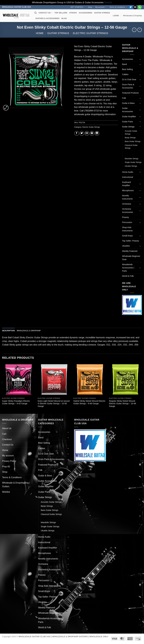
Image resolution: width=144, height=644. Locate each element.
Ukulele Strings (131, 166)
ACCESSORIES (85, 13)
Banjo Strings (130, 138)
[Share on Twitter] (82, 133)
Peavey (125, 217)
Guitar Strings (58, 33)
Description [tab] (8, 331)
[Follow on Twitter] (131, 7)
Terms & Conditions (118, 7)
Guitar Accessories (128, 110)
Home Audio (128, 172)
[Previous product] (140, 30)
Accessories (128, 59)
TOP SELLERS (61, 13)
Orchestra (126, 204)
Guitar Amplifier (129, 117)
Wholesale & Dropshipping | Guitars (16, 485)
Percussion (127, 222)
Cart (4, 434)
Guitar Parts (127, 122)
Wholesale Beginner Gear (131, 258)
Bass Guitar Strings (133, 141)
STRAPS (73, 13)
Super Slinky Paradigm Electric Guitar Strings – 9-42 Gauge (16, 402)
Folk (124, 98)
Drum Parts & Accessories (128, 86)
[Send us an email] (135, 7)
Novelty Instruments (127, 197)
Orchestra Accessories (128, 211)
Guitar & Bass (128, 103)
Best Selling (127, 69)
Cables (125, 74)
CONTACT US (45, 13)
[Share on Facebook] (77, 133)
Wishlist (6, 492)
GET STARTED (78, 7)
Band (124, 64)
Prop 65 (6, 467)
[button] (116, 16)
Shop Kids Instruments (127, 229)
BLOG (64, 18)
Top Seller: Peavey (130, 241)
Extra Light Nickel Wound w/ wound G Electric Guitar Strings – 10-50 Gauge (54, 404)
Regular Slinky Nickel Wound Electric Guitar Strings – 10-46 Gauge (122, 404)
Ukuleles (126, 246)
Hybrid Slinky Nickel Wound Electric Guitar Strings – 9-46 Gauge (89, 402)
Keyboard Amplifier (126, 184)
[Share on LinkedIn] (97, 133)
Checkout (7, 439)
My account (101, 7)
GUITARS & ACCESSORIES (47, 18)
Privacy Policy (9, 461)
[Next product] (134, 30)
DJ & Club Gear (129, 79)
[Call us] (140, 7)
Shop (90, 7)
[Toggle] (140, 59)
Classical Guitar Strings (131, 147)
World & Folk (128, 276)
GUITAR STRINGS (102, 13)
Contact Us (8, 445)
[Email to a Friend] (87, 133)
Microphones (128, 190)
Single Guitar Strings (133, 162)
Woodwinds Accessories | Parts (128, 268)
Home (40, 33)
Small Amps (127, 236)
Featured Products (130, 93)
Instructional (128, 177)
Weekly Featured (130, 251)
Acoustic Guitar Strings (131, 132)
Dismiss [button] (108, 2)
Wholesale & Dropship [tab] (29, 331)
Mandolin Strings (131, 159)
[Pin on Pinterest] (92, 133)
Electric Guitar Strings (90, 33)
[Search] (36, 13)
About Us (7, 428)
